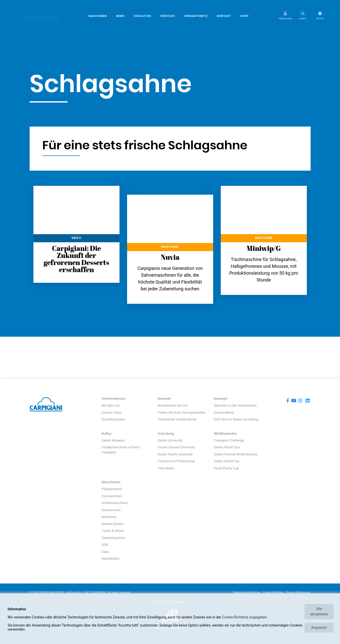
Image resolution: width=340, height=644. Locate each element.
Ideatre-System (113, 524)
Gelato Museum (113, 440)
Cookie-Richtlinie (273, 592)
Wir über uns (111, 405)
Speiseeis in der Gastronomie (235, 405)
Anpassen (319, 628)
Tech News (166, 468)
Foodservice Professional (176, 461)
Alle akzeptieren (319, 611)
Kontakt (224, 16)
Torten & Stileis (113, 531)
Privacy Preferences (298, 592)
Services (167, 16)
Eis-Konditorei (224, 412)
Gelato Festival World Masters (236, 454)
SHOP (244, 16)
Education (143, 16)
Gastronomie (111, 510)
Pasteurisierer (112, 489)
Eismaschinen (112, 496)
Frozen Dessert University (176, 447)
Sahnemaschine (113, 538)
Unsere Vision (112, 412)
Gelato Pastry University (175, 454)
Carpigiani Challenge (229, 440)
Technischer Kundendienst (177, 419)
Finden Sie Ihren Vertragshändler (182, 412)
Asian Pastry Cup (226, 468)
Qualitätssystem (114, 419)
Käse (105, 552)
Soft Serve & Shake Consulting (236, 419)
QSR (105, 545)
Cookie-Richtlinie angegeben (244, 617)
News (120, 16)
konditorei (109, 517)
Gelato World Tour (227, 447)
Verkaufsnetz (196, 16)
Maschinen (98, 16)
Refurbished (111, 559)
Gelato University (170, 440)
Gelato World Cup (227, 461)
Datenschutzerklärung (246, 592)
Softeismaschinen (115, 503)
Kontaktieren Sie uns (173, 405)
